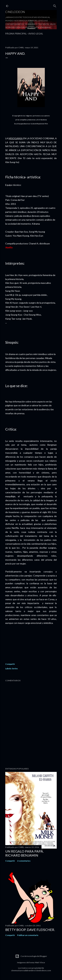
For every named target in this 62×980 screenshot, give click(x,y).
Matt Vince (40, 962)
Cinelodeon (15, 12)
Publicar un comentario (28, 935)
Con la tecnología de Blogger (31, 956)
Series (15, 668)
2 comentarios (24, 861)
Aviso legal (36, 34)
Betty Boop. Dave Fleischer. (30, 930)
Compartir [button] (10, 664)
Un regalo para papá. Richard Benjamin (24, 853)
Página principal (16, 34)
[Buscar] (55, 5)
